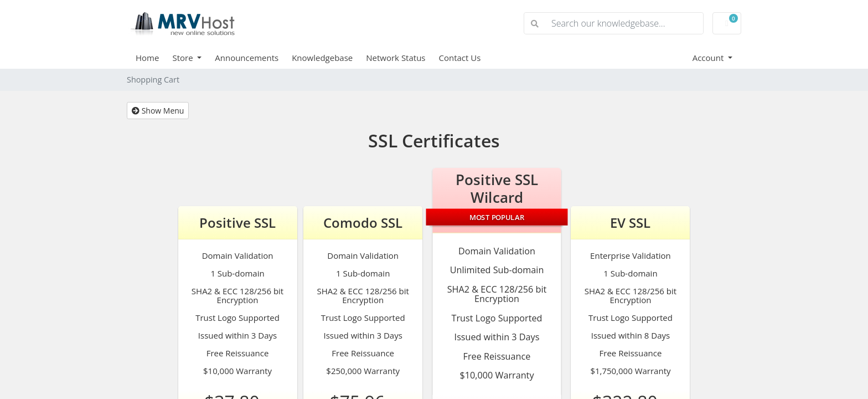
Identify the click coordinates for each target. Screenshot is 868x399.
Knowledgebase (322, 58)
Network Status (396, 58)
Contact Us (460, 58)
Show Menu (158, 111)
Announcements (247, 58)
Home (147, 58)
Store (184, 58)
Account (709, 58)
